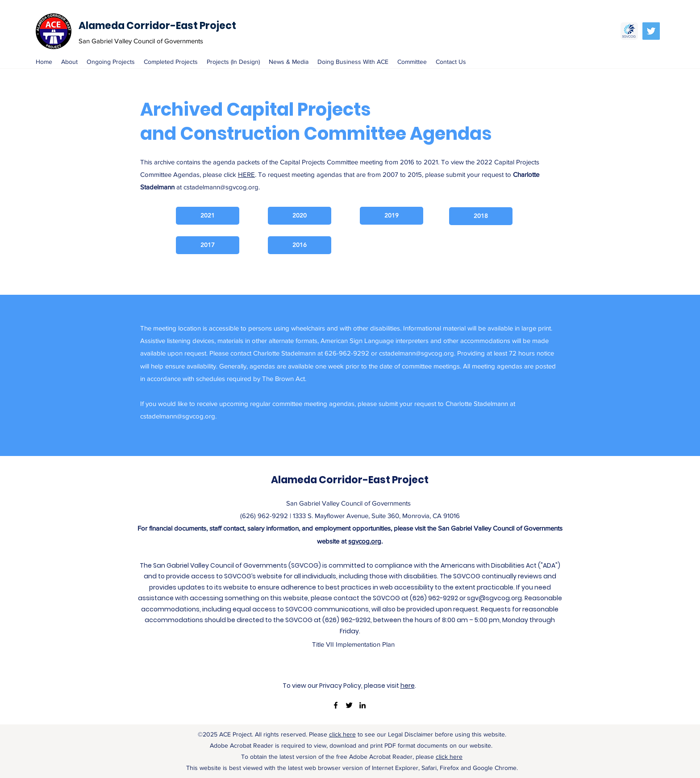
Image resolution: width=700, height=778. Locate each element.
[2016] (300, 245)
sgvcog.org (365, 541)
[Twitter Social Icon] (651, 31)
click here (342, 734)
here (408, 686)
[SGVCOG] (629, 31)
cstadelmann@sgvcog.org (221, 187)
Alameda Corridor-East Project (157, 26)
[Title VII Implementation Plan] (353, 644)
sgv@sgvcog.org (494, 598)
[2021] (208, 216)
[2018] (481, 216)
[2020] (300, 216)
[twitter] (349, 705)
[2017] (208, 245)
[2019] (392, 216)
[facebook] (336, 705)
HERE (246, 174)
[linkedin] (362, 705)
